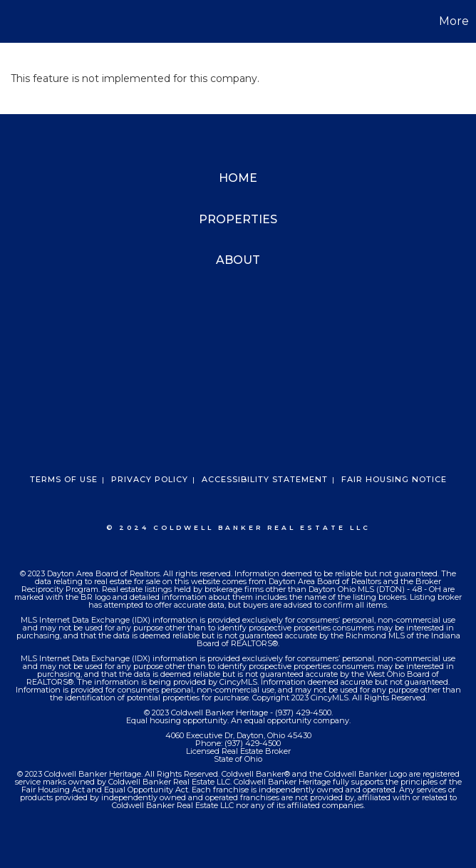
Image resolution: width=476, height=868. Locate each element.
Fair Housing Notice (394, 479)
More (454, 21)
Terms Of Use (64, 479)
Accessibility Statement (265, 479)
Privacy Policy (150, 479)
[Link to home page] (18, 21)
